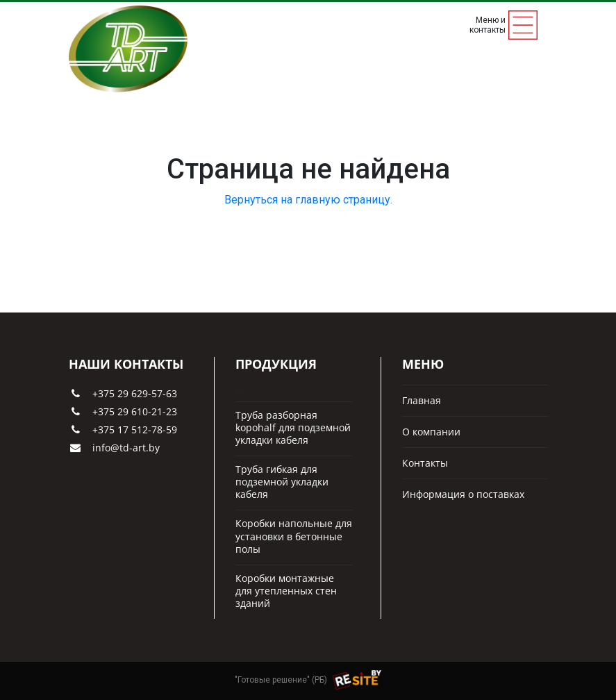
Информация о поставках (463, 494)
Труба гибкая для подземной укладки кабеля (282, 482)
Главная (422, 401)
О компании (431, 432)
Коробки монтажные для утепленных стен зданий (286, 591)
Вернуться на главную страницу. (308, 200)
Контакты (425, 463)
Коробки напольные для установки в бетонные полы (294, 536)
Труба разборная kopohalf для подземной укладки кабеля (293, 428)
